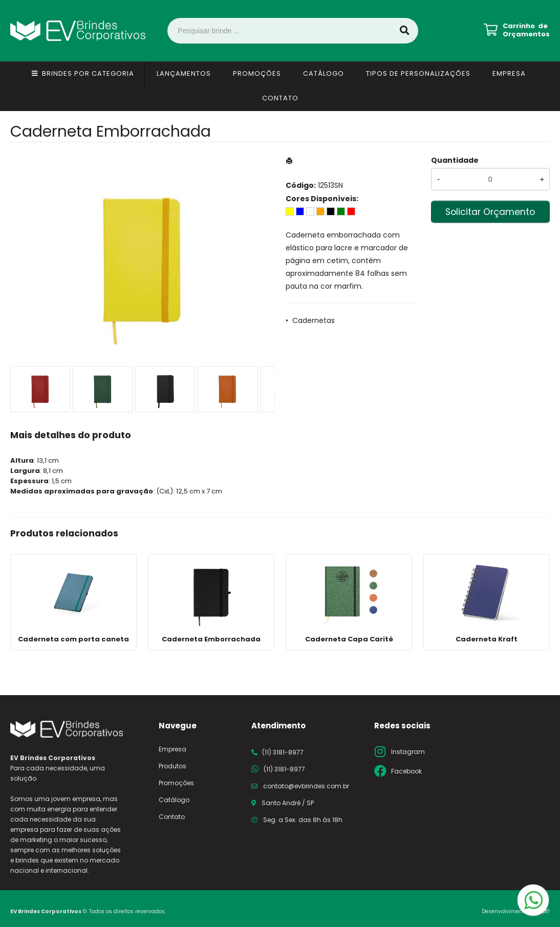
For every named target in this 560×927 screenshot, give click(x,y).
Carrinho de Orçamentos (526, 30)
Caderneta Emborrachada (211, 639)
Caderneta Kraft (487, 639)
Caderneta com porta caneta (73, 639)
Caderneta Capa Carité (349, 639)
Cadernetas (314, 320)
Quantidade (455, 160)
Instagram (408, 752)
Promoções (257, 73)
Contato (280, 98)
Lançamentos (184, 73)
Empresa (509, 73)
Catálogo (324, 73)
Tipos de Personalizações (418, 73)
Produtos (173, 766)
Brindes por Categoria (88, 73)
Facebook (406, 771)
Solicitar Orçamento (490, 212)
